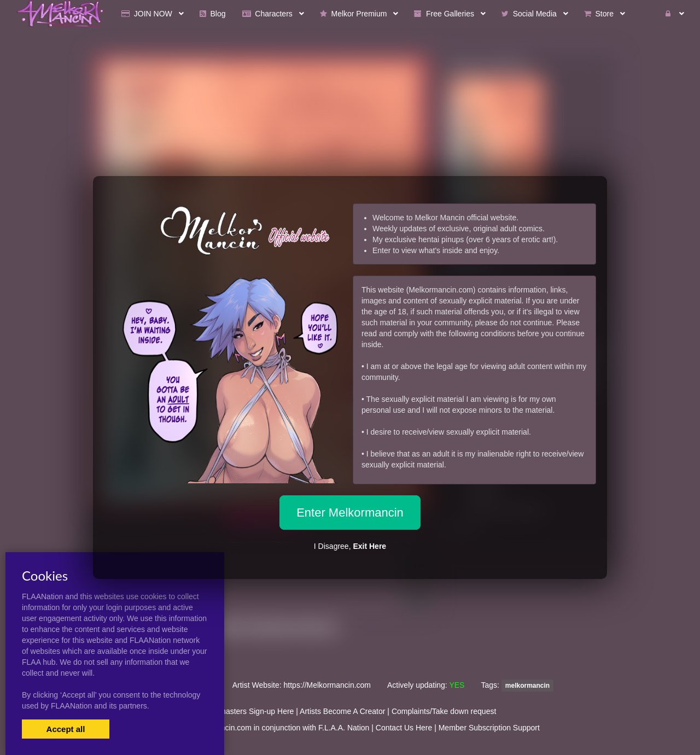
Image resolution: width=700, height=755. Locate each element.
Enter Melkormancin (350, 513)
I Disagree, (350, 546)
